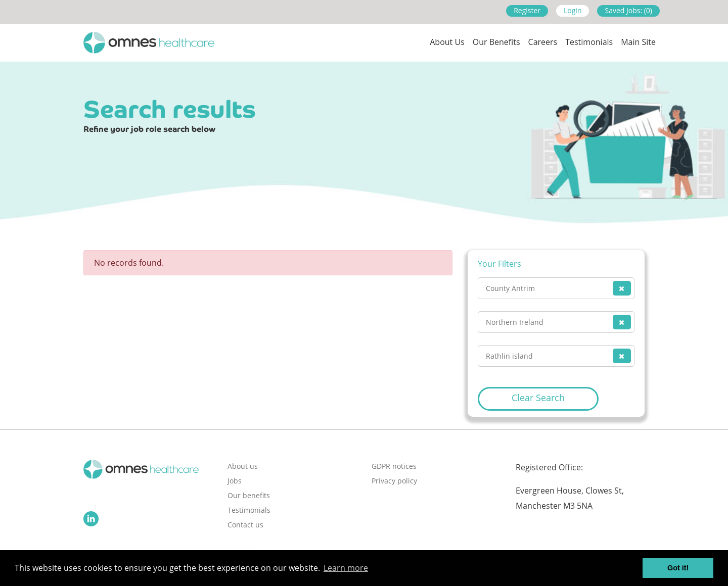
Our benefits (249, 495)
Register (527, 10)
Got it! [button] (678, 568)
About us (447, 42)
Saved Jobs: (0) (628, 10)
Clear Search (538, 398)
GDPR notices (394, 466)
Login (573, 10)
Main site (638, 42)
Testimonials (589, 42)
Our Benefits (496, 42)
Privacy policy (394, 481)
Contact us (245, 525)
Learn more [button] (346, 568)
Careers (543, 42)
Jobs (235, 481)
